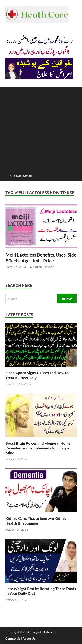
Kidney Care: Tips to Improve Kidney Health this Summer (36, 521)
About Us (29, 638)
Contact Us (13, 638)
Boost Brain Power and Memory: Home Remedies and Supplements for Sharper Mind (38, 448)
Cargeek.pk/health (43, 632)
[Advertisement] (41, 128)
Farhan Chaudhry (44, 267)
